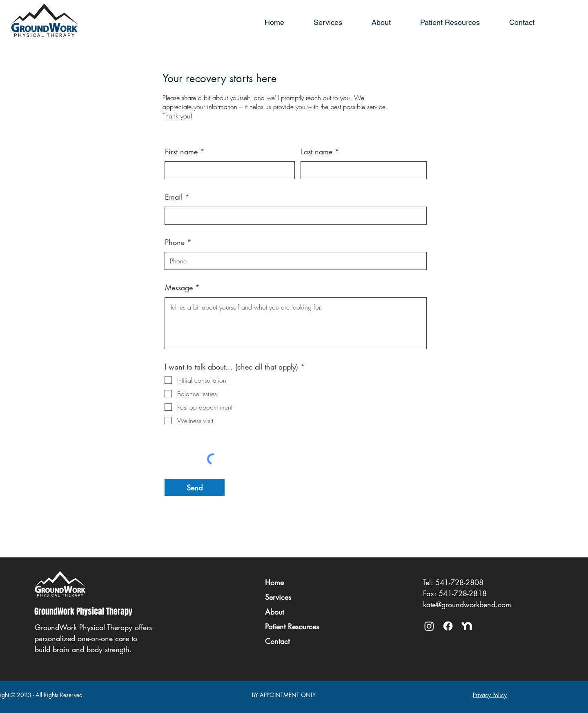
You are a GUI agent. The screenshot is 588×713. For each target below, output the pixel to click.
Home (274, 582)
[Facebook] (448, 626)
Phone (175, 242)
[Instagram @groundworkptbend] (429, 626)
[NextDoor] (467, 626)
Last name (317, 152)
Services (278, 597)
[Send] (195, 488)
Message (179, 287)
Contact (277, 641)
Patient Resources (292, 626)
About (274, 612)
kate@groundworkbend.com (467, 604)
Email (174, 197)
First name (181, 152)
